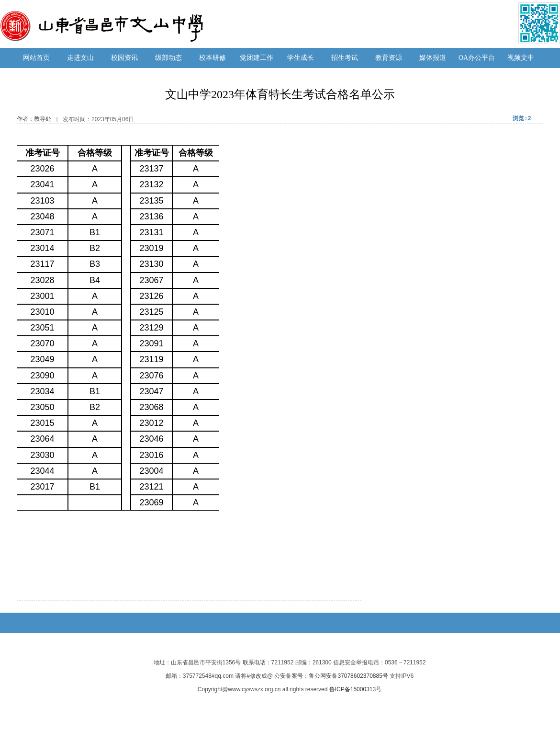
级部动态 (168, 58)
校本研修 (213, 58)
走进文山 (80, 58)
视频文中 (521, 58)
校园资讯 (124, 58)
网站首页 (36, 58)
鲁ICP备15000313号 (355, 689)
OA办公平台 (477, 58)
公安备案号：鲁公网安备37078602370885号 (331, 676)
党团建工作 (257, 58)
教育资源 (389, 58)
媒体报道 (433, 58)
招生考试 (345, 58)
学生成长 (301, 58)
